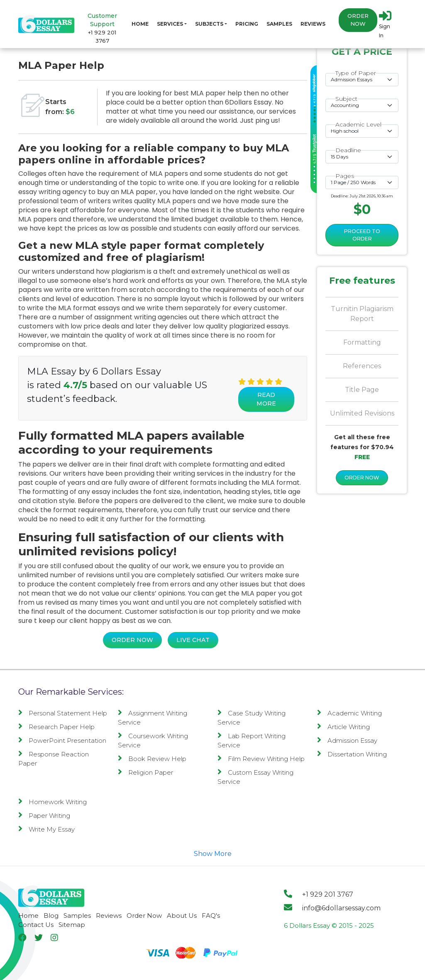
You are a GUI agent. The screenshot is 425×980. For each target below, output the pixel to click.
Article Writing (343, 727)
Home (140, 24)
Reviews (313, 24)
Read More (266, 399)
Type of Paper (356, 73)
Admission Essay (347, 740)
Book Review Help (152, 759)
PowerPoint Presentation (62, 740)
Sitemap (72, 925)
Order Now (358, 20)
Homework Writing (53, 802)
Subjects (209, 24)
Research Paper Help (56, 727)
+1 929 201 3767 (319, 894)
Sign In (385, 24)
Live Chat (193, 640)
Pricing (247, 24)
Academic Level (358, 124)
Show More (213, 854)
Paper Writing (44, 816)
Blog (51, 916)
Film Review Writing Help (261, 759)
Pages (345, 176)
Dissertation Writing (352, 754)
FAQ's (211, 916)
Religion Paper (145, 772)
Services (170, 24)
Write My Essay (46, 829)
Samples (279, 24)
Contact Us (36, 925)
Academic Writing (349, 713)
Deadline (348, 150)
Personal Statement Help (63, 713)
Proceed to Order (362, 235)
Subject (346, 99)
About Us (182, 916)
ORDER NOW (362, 478)
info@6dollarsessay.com (332, 908)
